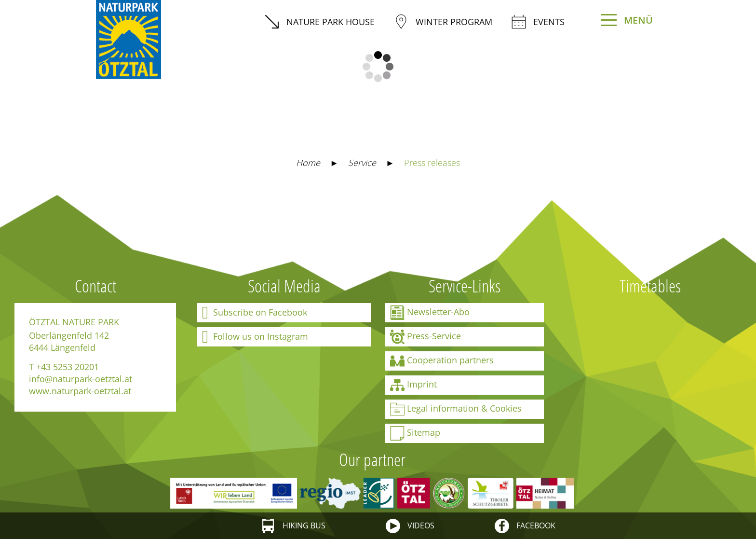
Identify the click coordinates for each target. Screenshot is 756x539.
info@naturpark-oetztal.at (81, 379)
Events (538, 22)
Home (308, 163)
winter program (443, 22)
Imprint (413, 385)
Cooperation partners (442, 361)
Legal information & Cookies (456, 409)
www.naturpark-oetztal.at (80, 391)
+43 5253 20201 (67, 367)
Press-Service (425, 337)
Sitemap (415, 433)
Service (362, 163)
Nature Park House (320, 22)
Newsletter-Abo (430, 313)
